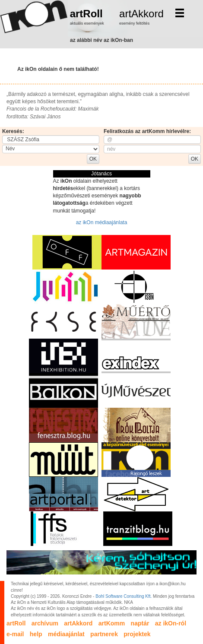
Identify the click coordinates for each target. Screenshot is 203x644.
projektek (137, 634)
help (36, 634)
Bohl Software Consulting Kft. (124, 596)
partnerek (104, 634)
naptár (140, 623)
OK (93, 159)
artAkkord (141, 14)
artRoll (86, 14)
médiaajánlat (66, 634)
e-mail (15, 634)
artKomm (112, 623)
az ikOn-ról (171, 623)
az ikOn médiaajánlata (102, 222)
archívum (45, 623)
